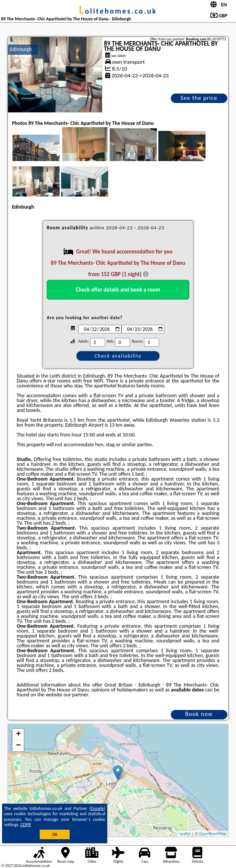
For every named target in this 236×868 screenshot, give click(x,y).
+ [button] (18, 734)
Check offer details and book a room (118, 290)
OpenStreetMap (213, 833)
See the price (199, 98)
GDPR (26, 825)
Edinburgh (21, 49)
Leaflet (185, 833)
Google (97, 808)
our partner (75, 695)
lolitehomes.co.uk (118, 11)
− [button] (18, 746)
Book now (199, 714)
